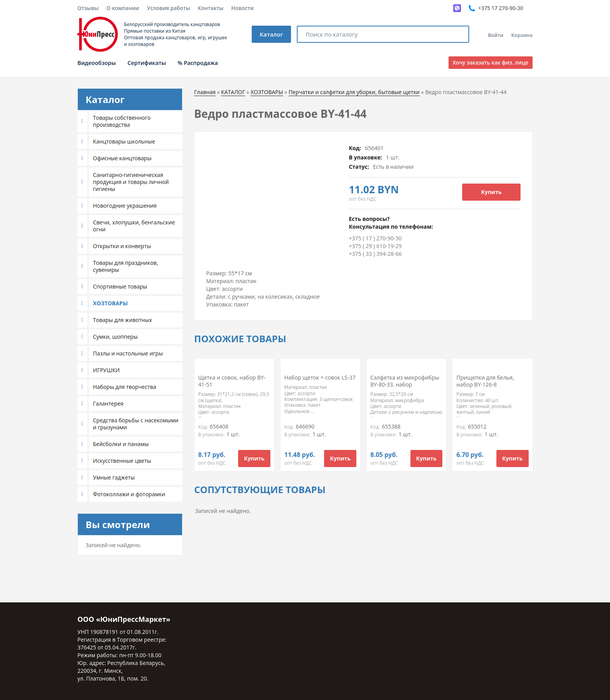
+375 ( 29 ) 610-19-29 (375, 246)
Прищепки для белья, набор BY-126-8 (485, 381)
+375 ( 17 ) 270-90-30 (375, 238)
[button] (83, 121)
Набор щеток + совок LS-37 (320, 377)
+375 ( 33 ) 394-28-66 (375, 254)
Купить (492, 192)
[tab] (130, 121)
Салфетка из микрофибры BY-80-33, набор (405, 381)
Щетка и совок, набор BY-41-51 (232, 381)
